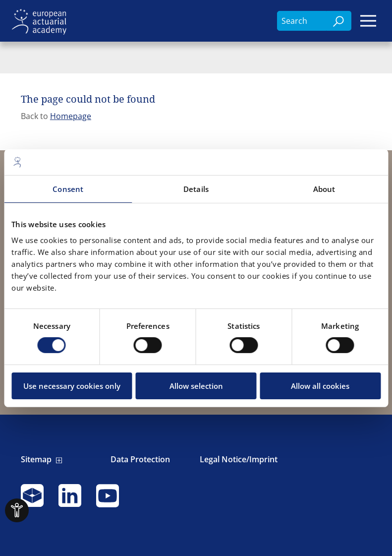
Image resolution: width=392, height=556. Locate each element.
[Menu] (368, 21)
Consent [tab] (68, 189)
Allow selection (196, 386)
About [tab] (324, 189)
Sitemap (36, 460)
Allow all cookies (320, 386)
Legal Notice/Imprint (239, 460)
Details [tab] (196, 189)
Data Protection (140, 460)
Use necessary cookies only (72, 386)
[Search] (339, 21)
